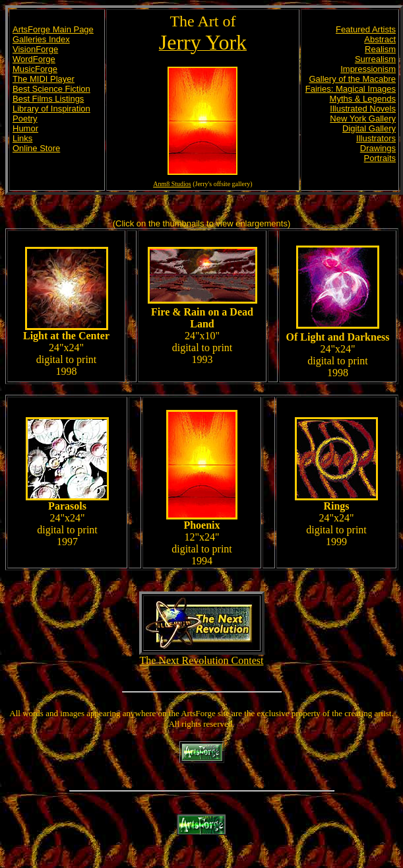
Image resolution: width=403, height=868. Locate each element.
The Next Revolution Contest (202, 660)
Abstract (380, 39)
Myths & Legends (363, 99)
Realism (380, 49)
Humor (25, 128)
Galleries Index (41, 39)
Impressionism (368, 69)
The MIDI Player (44, 79)
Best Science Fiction (51, 89)
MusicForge (35, 69)
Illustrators (376, 138)
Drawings (378, 148)
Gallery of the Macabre (352, 79)
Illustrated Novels (363, 109)
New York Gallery (363, 118)
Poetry (25, 118)
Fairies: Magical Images (351, 89)
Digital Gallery (369, 128)
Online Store (36, 148)
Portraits (380, 158)
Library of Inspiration (51, 109)
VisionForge (35, 49)
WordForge (34, 59)
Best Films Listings (48, 99)
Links (22, 138)
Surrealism (375, 59)
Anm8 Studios (172, 184)
